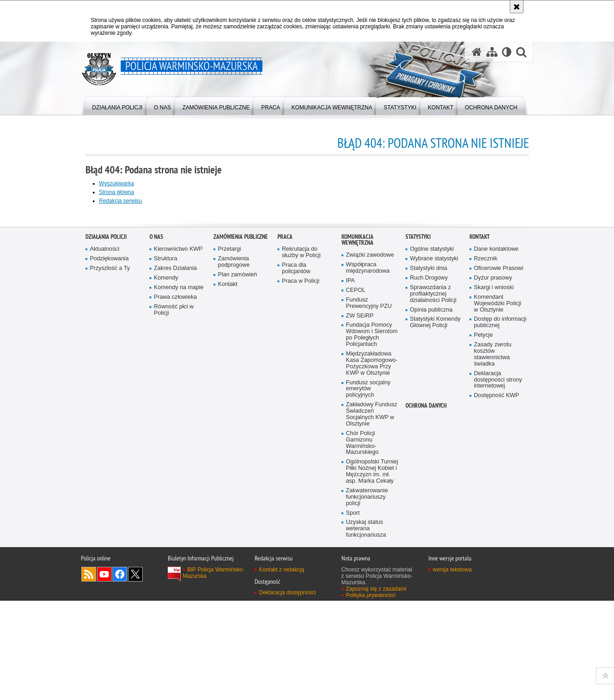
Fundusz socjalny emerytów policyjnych (368, 617)
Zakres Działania (176, 496)
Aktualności (105, 477)
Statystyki (418, 465)
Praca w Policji (301, 509)
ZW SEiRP (360, 543)
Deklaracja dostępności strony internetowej (498, 607)
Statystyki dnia (429, 496)
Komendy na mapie (179, 515)
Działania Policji (106, 465)
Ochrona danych (426, 633)
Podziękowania (109, 487)
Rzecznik (486, 487)
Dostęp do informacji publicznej (500, 550)
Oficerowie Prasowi (499, 496)
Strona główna (117, 192)
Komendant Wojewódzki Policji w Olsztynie (498, 531)
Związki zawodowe (370, 483)
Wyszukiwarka (117, 183)
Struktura (166, 487)
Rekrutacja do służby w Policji (302, 480)
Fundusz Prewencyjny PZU (369, 530)
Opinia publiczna (431, 537)
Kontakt (228, 512)
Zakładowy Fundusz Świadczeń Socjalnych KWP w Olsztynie (372, 642)
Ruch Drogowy (429, 505)
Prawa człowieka (176, 525)
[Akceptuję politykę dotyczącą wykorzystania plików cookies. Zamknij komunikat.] (517, 7)
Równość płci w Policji (174, 537)
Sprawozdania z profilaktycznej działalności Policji (433, 521)
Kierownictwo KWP (179, 477)
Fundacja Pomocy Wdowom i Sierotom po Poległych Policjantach (372, 563)
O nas (156, 465)
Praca (285, 465)
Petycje (483, 563)
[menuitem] (117, 105)
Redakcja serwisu (121, 201)
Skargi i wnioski (494, 515)
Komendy (166, 505)
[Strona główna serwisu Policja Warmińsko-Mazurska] (477, 52)
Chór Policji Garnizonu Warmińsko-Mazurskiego (363, 670)
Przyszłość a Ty (110, 496)
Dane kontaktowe (497, 477)
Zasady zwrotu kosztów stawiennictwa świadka (493, 582)
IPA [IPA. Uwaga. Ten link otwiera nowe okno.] (350, 508)
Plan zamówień (238, 502)
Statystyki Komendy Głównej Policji (435, 550)
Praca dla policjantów (296, 496)
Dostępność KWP (497, 623)
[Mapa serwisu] (492, 52)
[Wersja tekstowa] (507, 52)
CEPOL (356, 518)
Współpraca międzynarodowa (368, 496)
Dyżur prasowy (493, 505)
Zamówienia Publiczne (241, 465)
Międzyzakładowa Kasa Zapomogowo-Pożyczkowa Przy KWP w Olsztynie (372, 591)
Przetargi (230, 477)
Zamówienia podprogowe (234, 490)
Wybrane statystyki (434, 487)
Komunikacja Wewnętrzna (358, 468)
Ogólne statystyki (432, 477)
